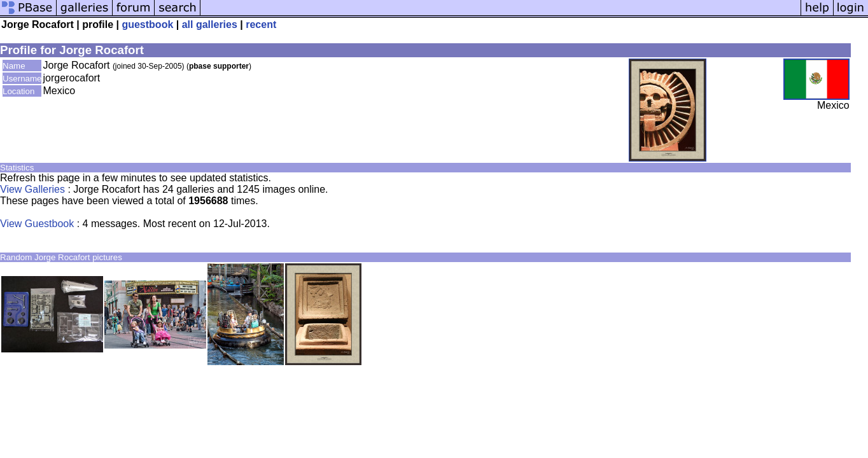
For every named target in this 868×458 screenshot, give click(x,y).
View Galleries (32, 189)
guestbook (147, 24)
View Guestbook (37, 224)
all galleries (210, 24)
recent (261, 24)
